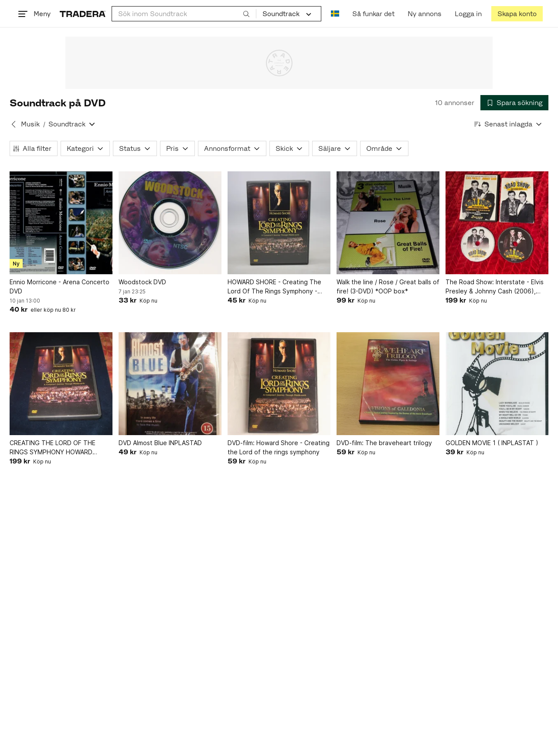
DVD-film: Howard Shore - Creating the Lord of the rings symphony (279, 447)
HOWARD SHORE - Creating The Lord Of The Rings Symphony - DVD (274, 287)
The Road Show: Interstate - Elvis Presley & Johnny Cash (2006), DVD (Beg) (495, 287)
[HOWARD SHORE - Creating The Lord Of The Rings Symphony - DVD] (279, 223)
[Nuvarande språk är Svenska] (335, 14)
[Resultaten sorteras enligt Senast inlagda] (508, 124)
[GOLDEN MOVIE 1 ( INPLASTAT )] (497, 384)
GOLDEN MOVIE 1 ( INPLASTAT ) (492, 443)
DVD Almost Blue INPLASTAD (160, 443)
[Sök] (246, 14)
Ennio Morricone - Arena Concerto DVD (60, 286)
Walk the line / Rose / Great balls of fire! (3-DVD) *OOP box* (388, 286)
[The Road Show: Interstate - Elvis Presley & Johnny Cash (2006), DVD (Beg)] (497, 223)
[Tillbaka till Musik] (14, 124)
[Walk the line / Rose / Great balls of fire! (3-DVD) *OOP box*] (388, 223)
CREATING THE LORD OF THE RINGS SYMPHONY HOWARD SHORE (53, 448)
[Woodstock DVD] (170, 223)
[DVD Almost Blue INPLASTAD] (170, 384)
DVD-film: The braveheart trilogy (384, 443)
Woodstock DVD (142, 282)
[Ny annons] (425, 14)
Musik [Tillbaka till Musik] (30, 124)
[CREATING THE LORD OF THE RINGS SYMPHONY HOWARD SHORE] (61, 384)
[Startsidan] (83, 14)
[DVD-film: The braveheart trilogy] (388, 384)
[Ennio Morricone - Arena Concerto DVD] (61, 223)
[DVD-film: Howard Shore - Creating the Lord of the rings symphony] (279, 384)
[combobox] (184, 14)
